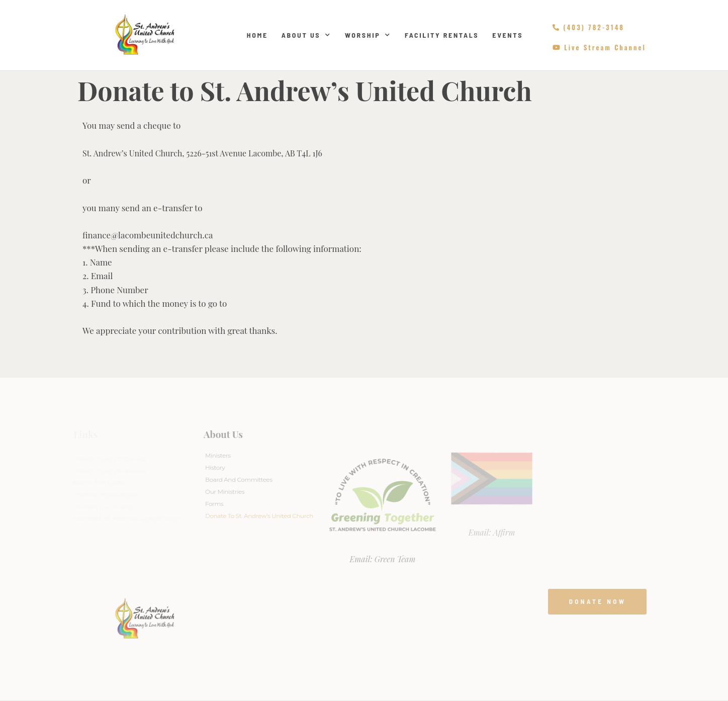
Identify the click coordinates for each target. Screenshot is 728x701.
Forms (214, 504)
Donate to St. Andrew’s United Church (259, 516)
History (215, 467)
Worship (368, 35)
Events (508, 35)
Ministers (218, 455)
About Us (306, 35)
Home (257, 35)
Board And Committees (239, 479)
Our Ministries (225, 492)
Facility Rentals (442, 35)
